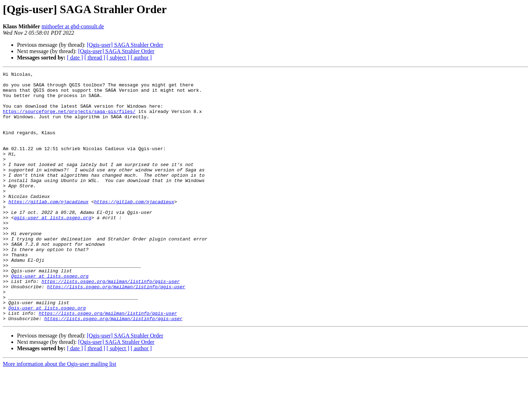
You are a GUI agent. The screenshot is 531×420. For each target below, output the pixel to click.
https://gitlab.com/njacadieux (49, 228)
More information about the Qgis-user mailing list (60, 414)
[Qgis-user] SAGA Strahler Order (125, 45)
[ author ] (141, 58)
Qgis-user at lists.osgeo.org (50, 317)
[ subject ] (118, 58)
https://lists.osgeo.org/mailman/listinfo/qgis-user (111, 324)
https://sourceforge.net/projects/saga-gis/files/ (69, 120)
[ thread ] (95, 58)
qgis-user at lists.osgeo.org (52, 247)
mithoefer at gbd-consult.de (73, 26)
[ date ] (75, 58)
